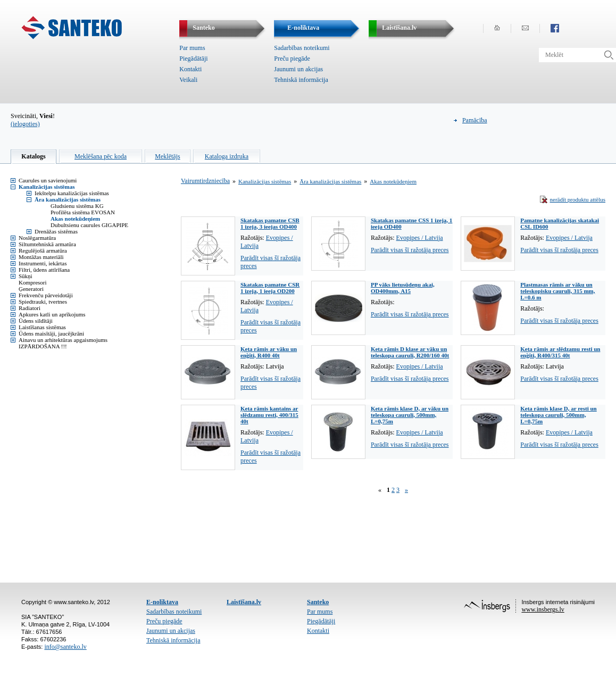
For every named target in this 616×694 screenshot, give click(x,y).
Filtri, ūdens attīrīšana (44, 270)
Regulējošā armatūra (43, 250)
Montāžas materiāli (41, 257)
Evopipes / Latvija (420, 238)
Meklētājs (167, 156)
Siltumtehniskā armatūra (47, 244)
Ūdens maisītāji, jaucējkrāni (51, 333)
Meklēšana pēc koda (101, 156)
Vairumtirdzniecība (205, 181)
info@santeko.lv (65, 647)
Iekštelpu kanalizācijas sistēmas (72, 193)
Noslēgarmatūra (37, 238)
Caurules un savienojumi (48, 180)
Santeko (318, 602)
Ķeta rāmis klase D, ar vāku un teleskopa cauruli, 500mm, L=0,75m (410, 415)
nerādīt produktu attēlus (578, 199)
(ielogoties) (25, 124)
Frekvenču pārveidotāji (46, 295)
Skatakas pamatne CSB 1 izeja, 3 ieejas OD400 (270, 223)
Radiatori (30, 308)
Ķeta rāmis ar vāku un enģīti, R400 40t (269, 352)
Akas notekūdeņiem (75, 219)
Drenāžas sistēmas (56, 231)
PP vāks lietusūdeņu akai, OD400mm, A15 (403, 288)
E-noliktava (162, 602)
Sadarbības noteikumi (302, 48)
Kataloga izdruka (227, 156)
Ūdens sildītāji (36, 321)
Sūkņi (26, 276)
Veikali (188, 80)
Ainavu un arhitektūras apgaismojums (63, 340)
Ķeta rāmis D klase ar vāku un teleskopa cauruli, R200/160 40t (410, 352)
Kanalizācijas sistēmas (47, 187)
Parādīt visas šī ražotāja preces (410, 250)
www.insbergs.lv (543, 609)
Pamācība (475, 120)
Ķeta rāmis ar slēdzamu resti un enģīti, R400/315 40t (560, 352)
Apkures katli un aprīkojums (52, 314)
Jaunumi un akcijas (298, 69)
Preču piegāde (292, 58)
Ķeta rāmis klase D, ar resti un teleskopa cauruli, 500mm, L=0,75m (559, 415)
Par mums (192, 48)
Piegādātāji (193, 58)
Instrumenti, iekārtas (43, 263)
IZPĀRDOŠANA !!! (43, 346)
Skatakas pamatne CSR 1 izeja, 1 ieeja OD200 (270, 288)
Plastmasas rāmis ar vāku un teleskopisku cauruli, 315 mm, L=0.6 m (557, 291)
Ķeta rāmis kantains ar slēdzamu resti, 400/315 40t (269, 415)
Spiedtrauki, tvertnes (43, 302)
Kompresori (33, 282)
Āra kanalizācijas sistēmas (68, 199)
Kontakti (190, 69)
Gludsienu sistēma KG (77, 206)
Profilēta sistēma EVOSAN (83, 212)
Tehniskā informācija (301, 80)
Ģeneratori (31, 289)
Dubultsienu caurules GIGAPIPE (89, 225)
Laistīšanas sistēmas (42, 327)
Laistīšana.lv (244, 602)
